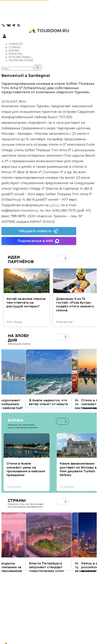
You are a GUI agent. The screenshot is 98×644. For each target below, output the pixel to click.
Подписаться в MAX (39, 241)
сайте (54, 205)
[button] (65, 258)
